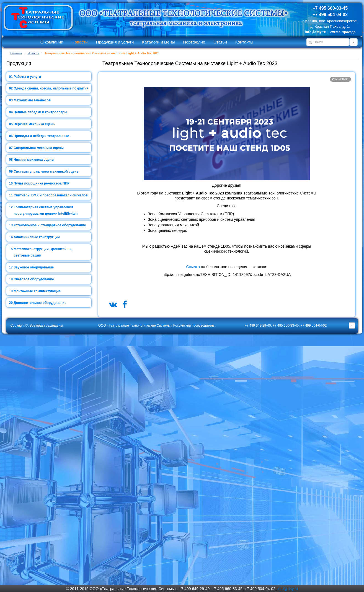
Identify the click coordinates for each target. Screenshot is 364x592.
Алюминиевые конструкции (37, 237)
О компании (52, 42)
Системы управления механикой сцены (46, 171)
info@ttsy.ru (316, 32)
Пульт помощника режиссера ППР (42, 183)
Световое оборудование (34, 279)
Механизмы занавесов (32, 100)
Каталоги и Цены (158, 42)
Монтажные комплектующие (37, 291)
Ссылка (193, 267)
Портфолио (194, 42)
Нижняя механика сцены (34, 160)
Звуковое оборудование (34, 267)
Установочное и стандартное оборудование (50, 225)
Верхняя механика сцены (34, 124)
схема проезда (343, 32)
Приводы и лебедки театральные (41, 136)
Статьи (220, 42)
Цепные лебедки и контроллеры (40, 112)
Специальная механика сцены (39, 148)
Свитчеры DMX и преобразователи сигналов (51, 195)
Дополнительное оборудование (40, 303)
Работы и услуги (27, 77)
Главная (16, 53)
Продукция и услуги (115, 42)
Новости (80, 42)
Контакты (244, 42)
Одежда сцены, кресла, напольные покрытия (51, 88)
